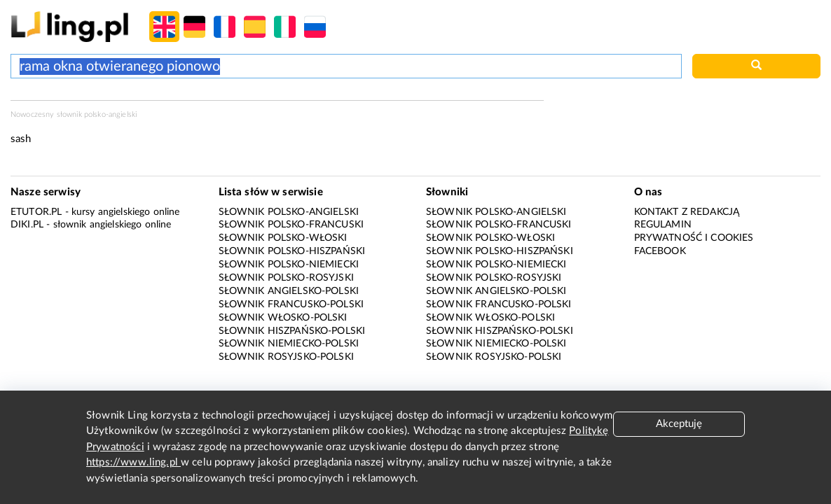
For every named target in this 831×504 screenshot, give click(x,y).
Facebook (660, 251)
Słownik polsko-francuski (291, 225)
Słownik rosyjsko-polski (286, 357)
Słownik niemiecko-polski (289, 344)
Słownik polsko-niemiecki (289, 265)
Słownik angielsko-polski (289, 291)
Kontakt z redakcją (687, 212)
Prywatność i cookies (694, 238)
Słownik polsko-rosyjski (286, 278)
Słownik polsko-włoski (283, 238)
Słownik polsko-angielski (289, 212)
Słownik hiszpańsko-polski (292, 331)
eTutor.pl (36, 212)
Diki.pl (27, 225)
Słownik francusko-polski (291, 304)
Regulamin (663, 225)
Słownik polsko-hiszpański (292, 251)
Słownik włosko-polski (283, 318)
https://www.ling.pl (133, 462)
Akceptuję (679, 424)
